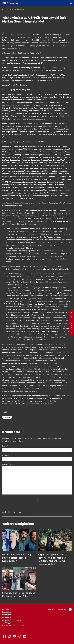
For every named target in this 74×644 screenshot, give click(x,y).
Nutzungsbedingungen (11, 620)
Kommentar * (7, 464)
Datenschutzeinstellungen (13, 626)
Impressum (7, 612)
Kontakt (6, 609)
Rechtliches (7, 615)
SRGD (12, 9)
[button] (71, 3)
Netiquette (7, 617)
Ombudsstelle (20, 9)
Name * (5, 446)
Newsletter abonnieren (59, 609)
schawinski (7, 417)
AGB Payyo (7, 623)
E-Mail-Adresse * (9, 455)
